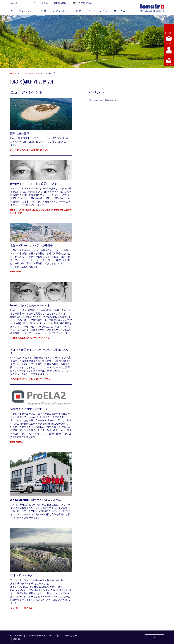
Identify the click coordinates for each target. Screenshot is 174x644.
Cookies (16, 639)
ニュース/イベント (30, 73)
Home (13, 73)
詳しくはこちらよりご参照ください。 (30, 150)
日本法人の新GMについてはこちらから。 (31, 338)
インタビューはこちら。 (23, 608)
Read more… (17, 272)
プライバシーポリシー (66, 636)
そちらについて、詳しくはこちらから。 (31, 379)
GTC (50, 636)
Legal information (36, 636)
